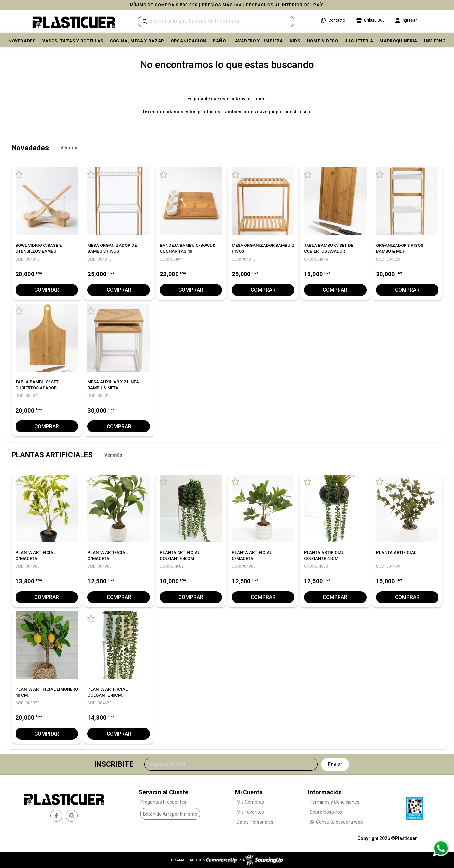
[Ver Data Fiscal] (415, 807)
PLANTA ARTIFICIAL (396, 552)
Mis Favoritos (250, 812)
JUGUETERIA (359, 41)
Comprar (47, 290)
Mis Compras (250, 802)
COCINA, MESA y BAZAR (137, 41)
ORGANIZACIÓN (188, 41)
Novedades (22, 41)
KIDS (295, 41)
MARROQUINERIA (398, 41)
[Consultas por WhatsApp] (441, 848)
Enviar (335, 764)
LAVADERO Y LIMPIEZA (258, 41)
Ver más (69, 148)
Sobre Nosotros (326, 812)
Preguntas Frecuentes (163, 802)
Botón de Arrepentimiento (170, 814)
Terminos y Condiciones (335, 802)
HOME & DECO (323, 41)
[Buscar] (216, 22)
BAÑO (219, 41)
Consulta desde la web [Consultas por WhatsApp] (336, 822)
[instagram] (72, 815)
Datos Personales (255, 822)
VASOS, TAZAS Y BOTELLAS (73, 41)
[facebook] (56, 815)
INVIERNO (435, 41)
